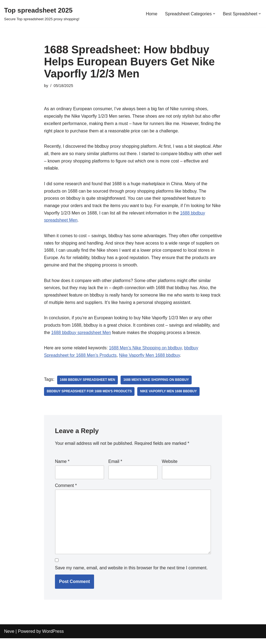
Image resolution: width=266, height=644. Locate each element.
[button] (214, 14)
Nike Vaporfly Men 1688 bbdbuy (150, 359)
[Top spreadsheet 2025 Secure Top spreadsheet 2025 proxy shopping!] (42, 14)
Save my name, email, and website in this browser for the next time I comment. (131, 574)
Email (115, 466)
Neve (9, 637)
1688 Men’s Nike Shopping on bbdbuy (146, 352)
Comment (66, 490)
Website (170, 466)
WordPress (53, 637)
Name (62, 466)
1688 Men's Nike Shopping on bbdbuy (157, 384)
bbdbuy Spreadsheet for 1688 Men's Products (90, 395)
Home (151, 14)
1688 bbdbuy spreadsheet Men (82, 336)
